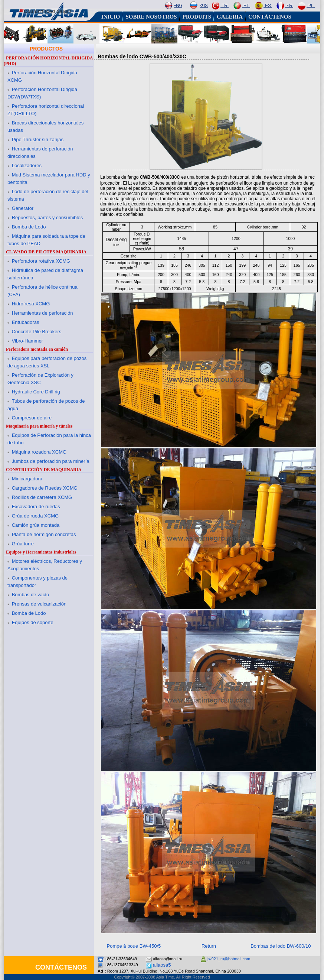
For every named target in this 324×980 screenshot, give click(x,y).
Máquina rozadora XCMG (39, 452)
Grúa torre (23, 544)
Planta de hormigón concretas (44, 534)
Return (209, 946)
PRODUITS (197, 17)
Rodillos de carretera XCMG (42, 497)
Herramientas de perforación (42, 313)
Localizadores (27, 166)
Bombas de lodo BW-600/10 (281, 946)
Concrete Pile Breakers (37, 332)
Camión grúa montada (36, 525)
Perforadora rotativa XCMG (41, 261)
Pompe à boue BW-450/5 (134, 946)
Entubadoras (26, 322)
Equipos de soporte (33, 622)
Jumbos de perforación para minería (51, 461)
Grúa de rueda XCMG (35, 516)
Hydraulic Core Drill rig (36, 392)
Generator (23, 208)
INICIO (111, 17)
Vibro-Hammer (27, 341)
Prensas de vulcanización (39, 604)
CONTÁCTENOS (270, 17)
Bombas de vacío (30, 595)
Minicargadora (27, 479)
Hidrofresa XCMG (31, 304)
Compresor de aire (32, 418)
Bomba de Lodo (29, 227)
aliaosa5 (162, 965)
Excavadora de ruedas (36, 507)
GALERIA (230, 17)
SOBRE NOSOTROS (151, 17)
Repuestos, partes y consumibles (47, 218)
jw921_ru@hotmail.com (229, 959)
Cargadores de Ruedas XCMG (45, 488)
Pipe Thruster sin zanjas (38, 139)
